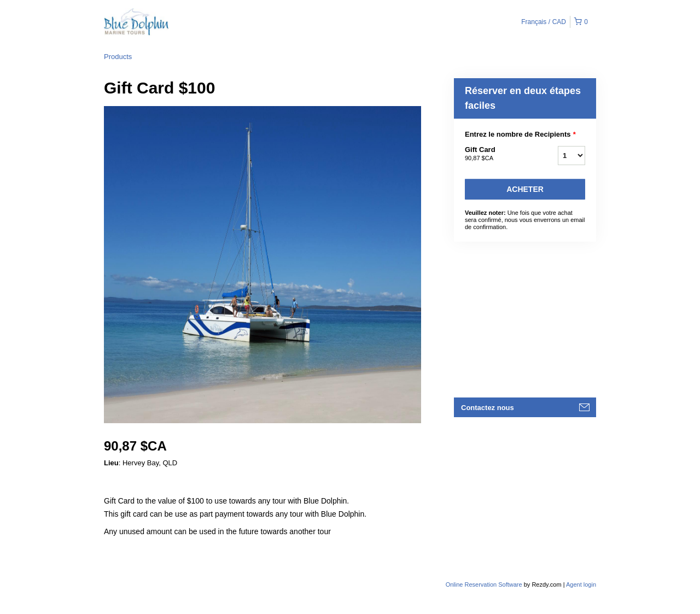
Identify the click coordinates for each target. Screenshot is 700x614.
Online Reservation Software (484, 584)
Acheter (525, 189)
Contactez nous (488, 408)
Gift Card (498, 154)
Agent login (581, 584)
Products (118, 57)
